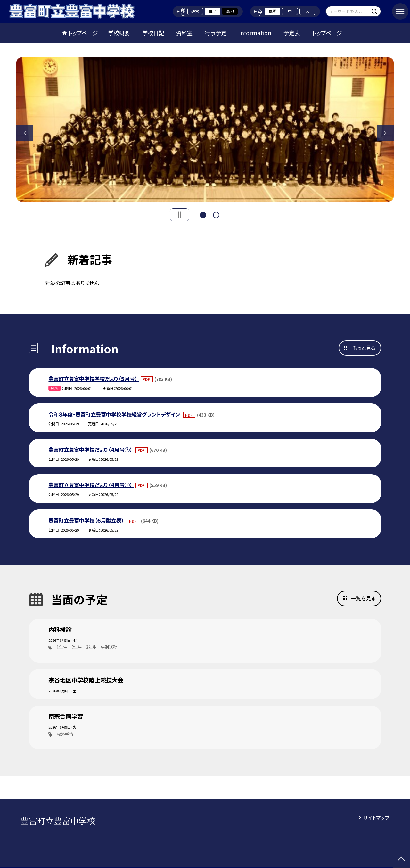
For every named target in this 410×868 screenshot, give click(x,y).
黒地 (230, 11)
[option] (205, 129)
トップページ (83, 33)
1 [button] (203, 214)
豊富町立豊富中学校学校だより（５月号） (94, 379)
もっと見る (364, 348)
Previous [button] (25, 133)
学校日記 (153, 33)
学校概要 (119, 33)
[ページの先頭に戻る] (402, 860)
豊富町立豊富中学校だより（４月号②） (91, 450)
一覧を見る (363, 598)
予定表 (292, 33)
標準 (273, 11)
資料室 (184, 33)
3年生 (91, 647)
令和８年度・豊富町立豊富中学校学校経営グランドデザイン (115, 414)
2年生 (77, 647)
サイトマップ (376, 818)
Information (255, 33)
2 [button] (216, 214)
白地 (212, 11)
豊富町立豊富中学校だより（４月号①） (91, 485)
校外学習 (65, 734)
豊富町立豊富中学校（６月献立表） (87, 520)
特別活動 (109, 647)
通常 (195, 11)
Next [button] (385, 133)
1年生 (62, 647)
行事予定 (216, 33)
